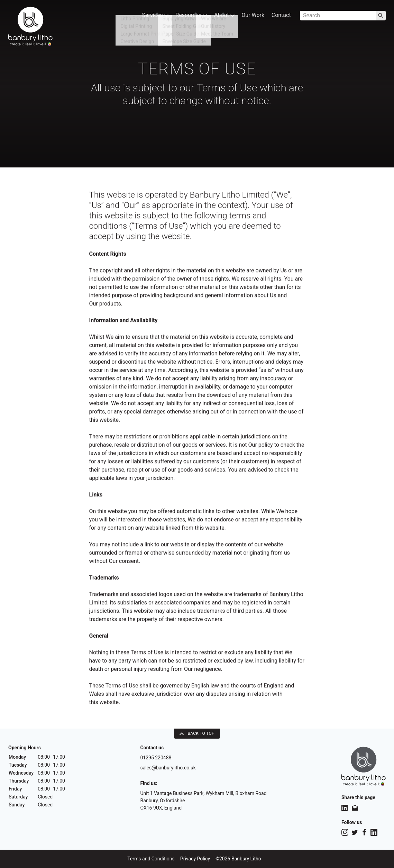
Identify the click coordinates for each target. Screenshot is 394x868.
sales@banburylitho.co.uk (168, 768)
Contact (281, 16)
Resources (187, 16)
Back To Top (197, 733)
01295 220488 (156, 758)
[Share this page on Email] (355, 808)
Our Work (251, 16)
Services (150, 16)
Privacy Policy (195, 859)
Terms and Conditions (151, 859)
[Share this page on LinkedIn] (345, 808)
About (222, 16)
